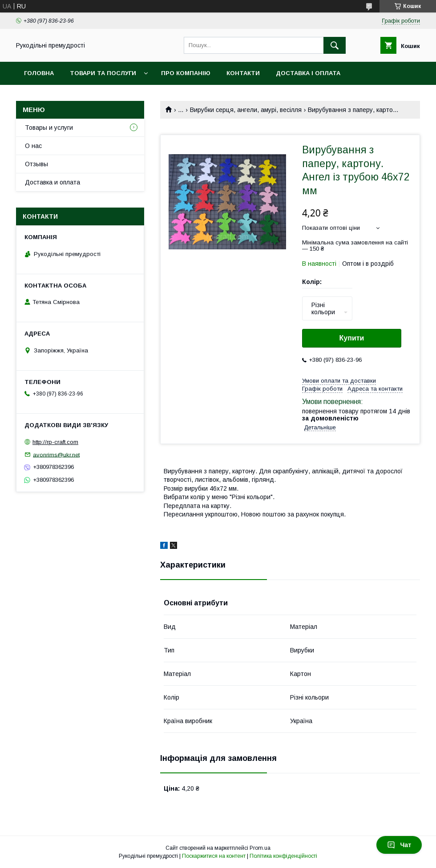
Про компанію (186, 73)
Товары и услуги (49, 128)
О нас (33, 146)
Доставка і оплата (308, 73)
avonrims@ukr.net (56, 454)
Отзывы (36, 164)
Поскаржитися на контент (214, 856)
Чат (399, 845)
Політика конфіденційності (283, 856)
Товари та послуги (103, 73)
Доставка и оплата (52, 182)
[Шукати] (335, 45)
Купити (352, 338)
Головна (39, 73)
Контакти (243, 73)
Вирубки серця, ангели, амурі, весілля (246, 110)
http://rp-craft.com (55, 442)
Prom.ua (260, 848)
